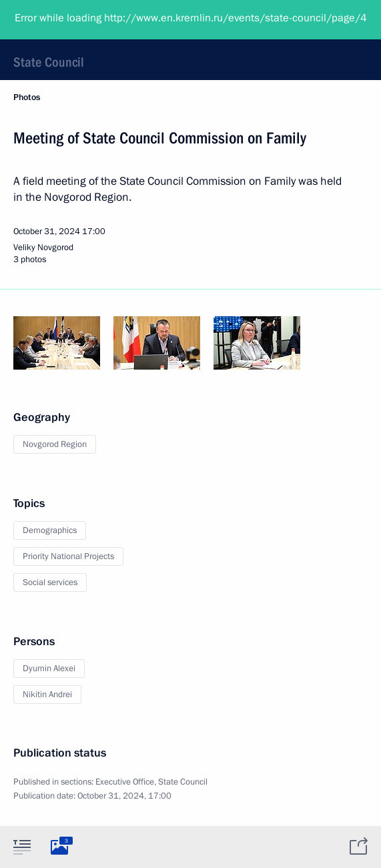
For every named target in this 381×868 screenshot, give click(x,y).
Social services (50, 582)
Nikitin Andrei (47, 695)
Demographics (50, 530)
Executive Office (125, 782)
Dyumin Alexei (49, 669)
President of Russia (63, 20)
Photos (27, 97)
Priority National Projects (68, 556)
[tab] (22, 847)
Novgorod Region (55, 444)
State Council (49, 62)
